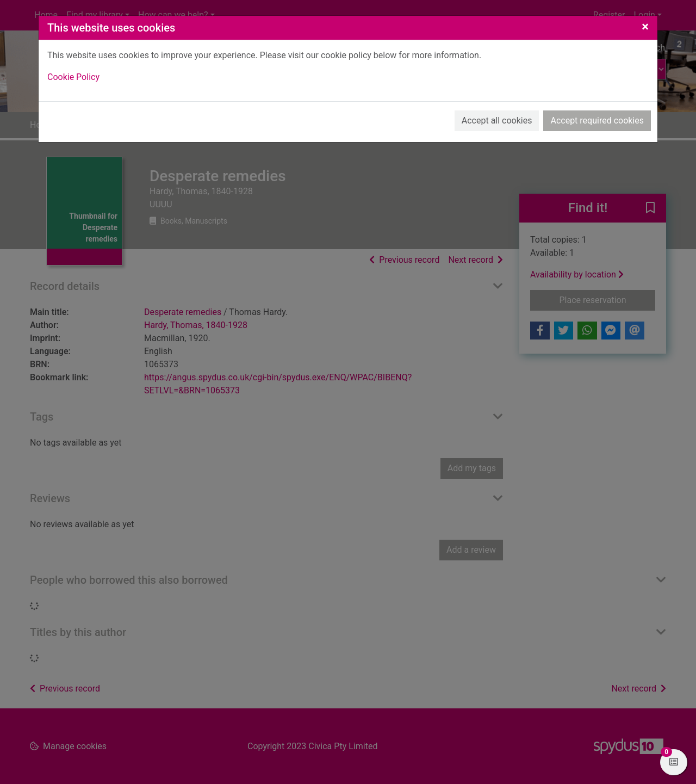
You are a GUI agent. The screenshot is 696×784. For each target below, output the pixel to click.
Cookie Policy (73, 77)
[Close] (645, 27)
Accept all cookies (497, 121)
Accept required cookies (597, 121)
